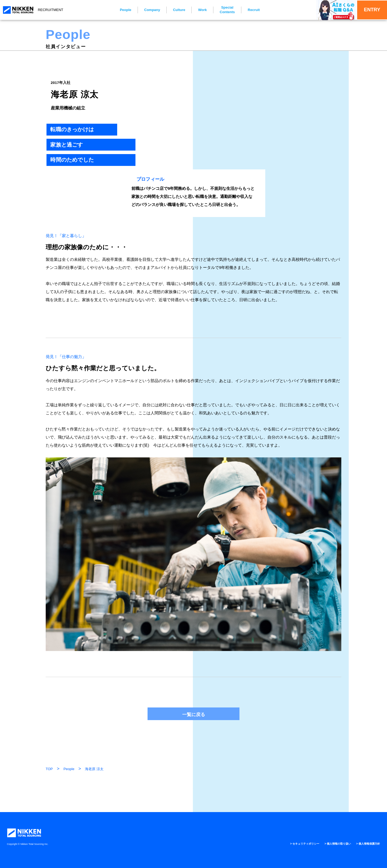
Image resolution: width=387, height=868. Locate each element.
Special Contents (224, 10)
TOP (49, 769)
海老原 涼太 (94, 769)
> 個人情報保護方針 (366, 844)
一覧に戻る (194, 714)
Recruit (250, 10)
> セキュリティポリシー (292, 844)
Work (199, 10)
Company (148, 10)
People (122, 10)
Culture (175, 10)
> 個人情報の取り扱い (331, 844)
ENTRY (367, 10)
